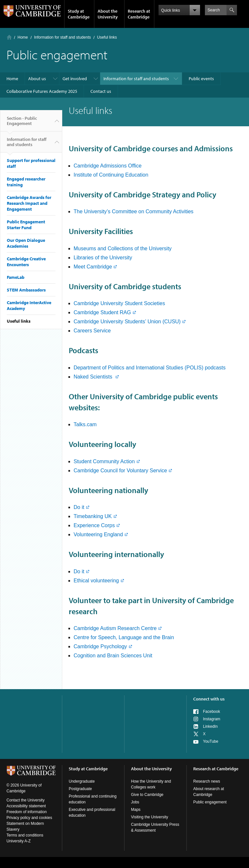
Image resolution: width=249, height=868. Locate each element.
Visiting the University (150, 817)
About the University (108, 14)
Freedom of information (27, 812)
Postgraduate (80, 789)
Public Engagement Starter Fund (26, 225)
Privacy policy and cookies (29, 818)
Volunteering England (98, 534)
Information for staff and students (62, 37)
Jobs (135, 802)
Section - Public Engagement (22, 123)
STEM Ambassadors (26, 290)
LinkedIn (210, 726)
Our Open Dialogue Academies (26, 243)
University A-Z (19, 841)
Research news (207, 781)
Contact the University (25, 800)
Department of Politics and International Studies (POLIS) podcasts (150, 368)
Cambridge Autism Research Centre (115, 628)
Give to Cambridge (147, 795)
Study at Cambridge (79, 14)
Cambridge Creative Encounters (26, 262)
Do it (79, 507)
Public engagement (210, 802)
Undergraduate (82, 781)
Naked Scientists (94, 377)
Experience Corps (94, 525)
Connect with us (209, 699)
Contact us (101, 91)
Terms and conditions (25, 835)
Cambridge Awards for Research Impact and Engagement (29, 203)
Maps (136, 810)
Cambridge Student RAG (102, 312)
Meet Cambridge (93, 267)
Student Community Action (104, 461)
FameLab (16, 277)
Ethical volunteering (96, 581)
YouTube (211, 741)
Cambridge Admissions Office (108, 166)
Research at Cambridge (139, 14)
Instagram (212, 719)
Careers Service (92, 331)
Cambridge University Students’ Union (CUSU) (127, 322)
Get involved (75, 79)
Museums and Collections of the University (123, 248)
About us (37, 79)
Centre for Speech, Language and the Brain (124, 637)
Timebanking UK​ (93, 516)
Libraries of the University (103, 258)
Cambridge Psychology (100, 646)
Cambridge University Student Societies (119, 303)
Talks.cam (85, 424)
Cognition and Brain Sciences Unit (113, 656)
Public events (201, 79)
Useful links (19, 321)
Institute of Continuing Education (111, 175)
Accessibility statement (26, 806)
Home (9, 37)
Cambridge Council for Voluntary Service (120, 471)
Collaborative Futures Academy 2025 (42, 91)
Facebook (212, 712)
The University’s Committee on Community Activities (134, 211)
